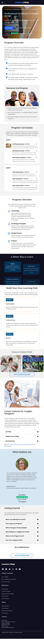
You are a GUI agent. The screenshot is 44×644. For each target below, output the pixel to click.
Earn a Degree (5, 577)
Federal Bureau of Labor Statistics (18, 445)
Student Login (5, 589)
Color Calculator (5, 599)
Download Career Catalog (8, 594)
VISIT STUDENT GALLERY (22, 374)
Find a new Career (6, 582)
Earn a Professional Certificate (9, 579)
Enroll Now (9, 28)
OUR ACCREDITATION (22, 555)
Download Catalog (6, 591)
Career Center (5, 596)
